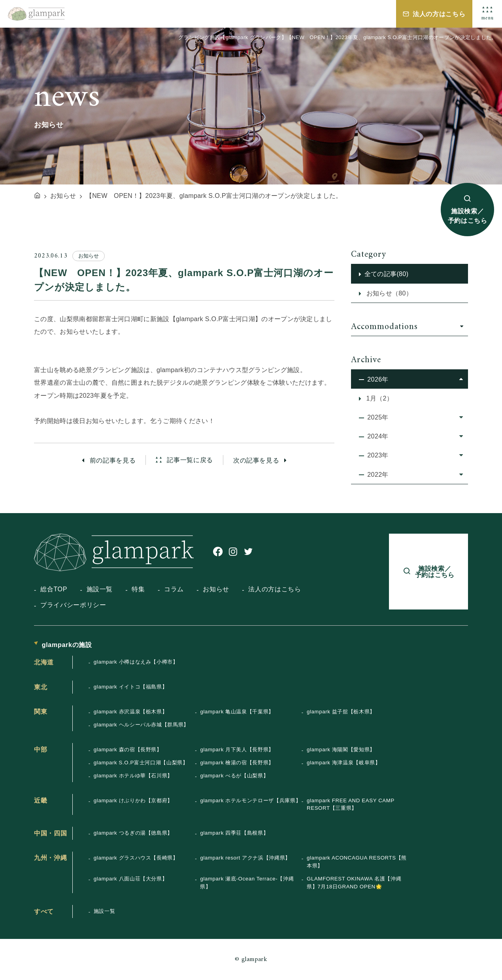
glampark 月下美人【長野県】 (237, 750)
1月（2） (379, 398)
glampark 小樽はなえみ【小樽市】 (136, 662)
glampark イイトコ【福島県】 (131, 687)
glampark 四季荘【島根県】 (234, 833)
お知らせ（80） (388, 293)
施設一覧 (100, 589)
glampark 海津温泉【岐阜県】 (344, 763)
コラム (174, 589)
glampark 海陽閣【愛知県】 (341, 750)
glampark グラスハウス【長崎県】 (136, 858)
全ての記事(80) (387, 274)
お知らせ (216, 589)
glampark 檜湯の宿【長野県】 (237, 763)
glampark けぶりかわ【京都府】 (133, 800)
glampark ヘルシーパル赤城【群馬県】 (141, 725)
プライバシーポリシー (73, 605)
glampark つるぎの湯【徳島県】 (133, 833)
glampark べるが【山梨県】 (234, 776)
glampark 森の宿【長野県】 (128, 750)
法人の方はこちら (439, 14)
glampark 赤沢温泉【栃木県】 (131, 712)
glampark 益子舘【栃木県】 (341, 712)
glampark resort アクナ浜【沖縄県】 (245, 858)
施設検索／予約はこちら (468, 216)
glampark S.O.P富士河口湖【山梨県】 (141, 763)
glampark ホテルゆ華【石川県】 (133, 776)
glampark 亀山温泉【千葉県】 (237, 712)
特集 (138, 589)
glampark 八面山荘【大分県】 (131, 879)
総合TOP (54, 589)
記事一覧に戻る (189, 460)
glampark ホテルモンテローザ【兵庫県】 (250, 800)
